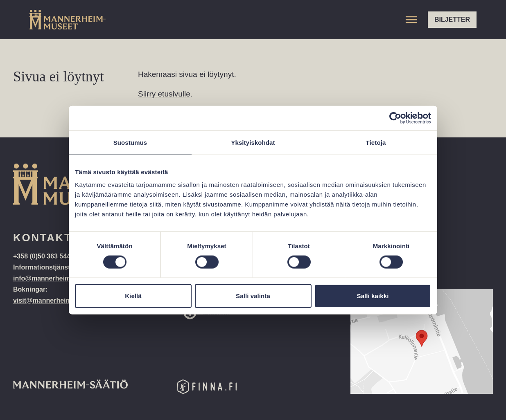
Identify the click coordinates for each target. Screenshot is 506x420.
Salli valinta (253, 296)
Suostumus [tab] (130, 142)
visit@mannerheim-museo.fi (57, 300)
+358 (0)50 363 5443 (44, 256)
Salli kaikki (373, 296)
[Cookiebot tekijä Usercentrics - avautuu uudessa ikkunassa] (395, 118)
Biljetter (452, 19)
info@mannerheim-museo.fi (56, 278)
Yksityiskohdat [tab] (253, 142)
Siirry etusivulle (164, 94)
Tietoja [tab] (376, 142)
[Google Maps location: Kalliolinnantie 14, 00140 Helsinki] (422, 341)
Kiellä (133, 296)
